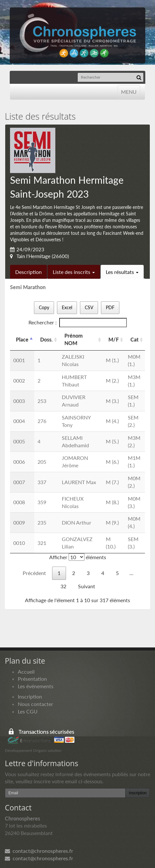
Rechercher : (78, 323)
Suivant (87, 586)
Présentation (32, 679)
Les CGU (28, 711)
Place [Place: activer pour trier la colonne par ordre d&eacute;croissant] (22, 339)
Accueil (26, 672)
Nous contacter (35, 704)
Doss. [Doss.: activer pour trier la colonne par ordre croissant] (46, 339)
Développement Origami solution (33, 750)
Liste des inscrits (74, 272)
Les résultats (122, 272)
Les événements (36, 686)
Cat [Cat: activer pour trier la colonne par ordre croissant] (134, 339)
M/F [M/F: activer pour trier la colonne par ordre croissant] (114, 339)
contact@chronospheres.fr (39, 851)
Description (28, 272)
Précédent (34, 573)
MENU (129, 91)
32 (63, 586)
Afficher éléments (78, 557)
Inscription (30, 696)
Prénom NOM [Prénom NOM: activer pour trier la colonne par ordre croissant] (74, 339)
